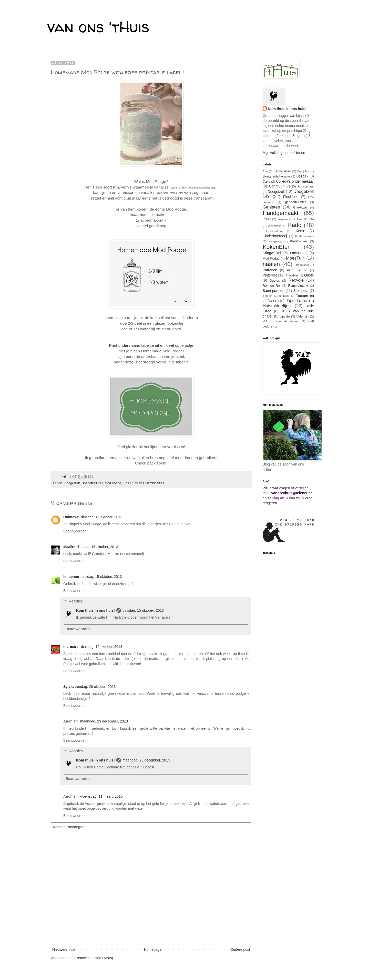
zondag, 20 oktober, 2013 (95, 687)
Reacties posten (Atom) (94, 958)
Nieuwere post (64, 949)
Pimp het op (297, 270)
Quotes (275, 281)
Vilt (265, 321)
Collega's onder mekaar (295, 181)
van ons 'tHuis (98, 27)
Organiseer (302, 265)
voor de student (288, 321)
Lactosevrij (299, 253)
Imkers (298, 219)
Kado (295, 225)
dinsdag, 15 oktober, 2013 (102, 517)
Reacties (76, 601)
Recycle (296, 280)
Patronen (270, 270)
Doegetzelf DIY (92, 483)
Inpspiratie (275, 226)
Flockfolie (291, 197)
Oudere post (240, 949)
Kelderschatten (272, 231)
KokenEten (277, 247)
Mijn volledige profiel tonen (284, 153)
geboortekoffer (296, 202)
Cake (266, 182)
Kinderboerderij (275, 236)
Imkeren (283, 219)
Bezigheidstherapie (276, 176)
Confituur (276, 186)
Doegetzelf (72, 483)
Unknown (71, 517)
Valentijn (303, 316)
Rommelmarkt (298, 286)
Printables (292, 275)
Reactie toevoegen (69, 827)
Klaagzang (275, 241)
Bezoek (302, 176)
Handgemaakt (280, 213)
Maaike (69, 547)
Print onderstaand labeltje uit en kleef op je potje (151, 345)
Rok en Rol (272, 286)
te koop (284, 296)
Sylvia (68, 687)
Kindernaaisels (305, 236)
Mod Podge (113, 483)
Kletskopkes (299, 241)
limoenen (71, 577)
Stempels (301, 291)
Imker (267, 219)
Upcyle (285, 316)
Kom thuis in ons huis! (95, 610)
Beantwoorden (75, 531)
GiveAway (300, 207)
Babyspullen (282, 171)
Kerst (300, 231)
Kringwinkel (272, 253)
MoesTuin (295, 258)
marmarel (71, 647)
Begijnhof (303, 171)
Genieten (271, 207)
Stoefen (268, 296)
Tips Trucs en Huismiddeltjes (144, 483)
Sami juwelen (273, 291)
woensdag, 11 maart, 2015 (101, 796)
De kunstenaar (303, 186)
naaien (271, 264)
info (311, 219)
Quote (309, 275)
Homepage (153, 949)
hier (123, 458)
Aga (265, 171)
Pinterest (270, 275)
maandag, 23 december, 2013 (104, 721)
